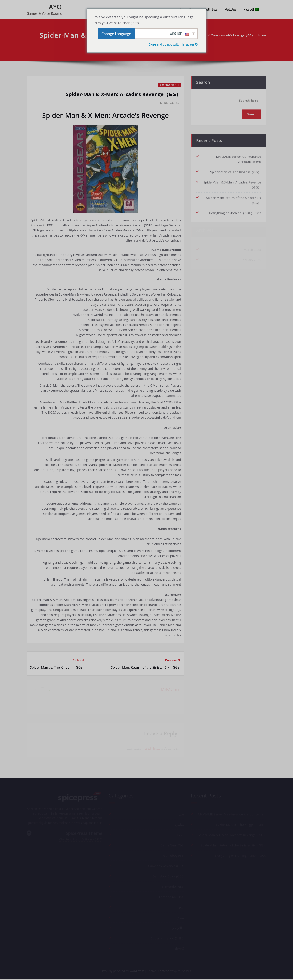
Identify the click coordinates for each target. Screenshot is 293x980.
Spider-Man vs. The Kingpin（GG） (236, 170)
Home (261, 35)
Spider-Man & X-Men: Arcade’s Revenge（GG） (218, 35)
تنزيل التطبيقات (208, 9)
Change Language (116, 34)
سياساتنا (230, 9)
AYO (55, 7)
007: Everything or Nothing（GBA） (235, 211)
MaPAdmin (166, 103)
